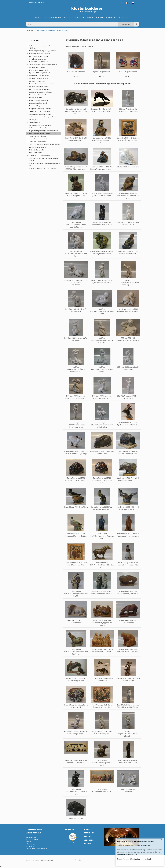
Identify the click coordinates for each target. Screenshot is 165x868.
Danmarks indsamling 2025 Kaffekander (43, 168)
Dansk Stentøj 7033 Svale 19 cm (76, 507)
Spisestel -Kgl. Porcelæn (37, 67)
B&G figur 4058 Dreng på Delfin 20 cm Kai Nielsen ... (102, 369)
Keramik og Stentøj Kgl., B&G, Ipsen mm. (43, 51)
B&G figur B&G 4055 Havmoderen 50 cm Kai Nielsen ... (128, 340)
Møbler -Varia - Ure (35, 98)
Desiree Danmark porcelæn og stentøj (42, 84)
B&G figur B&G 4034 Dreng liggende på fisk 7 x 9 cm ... (102, 311)
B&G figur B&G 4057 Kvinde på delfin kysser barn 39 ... (76, 369)
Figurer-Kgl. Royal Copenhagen (40, 54)
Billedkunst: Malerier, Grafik (38, 103)
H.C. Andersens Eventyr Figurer (40, 128)
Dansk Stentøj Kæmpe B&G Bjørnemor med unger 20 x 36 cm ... (76, 111)
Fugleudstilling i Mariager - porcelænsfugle (43, 131)
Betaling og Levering (53, 17)
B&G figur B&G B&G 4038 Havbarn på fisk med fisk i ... (102, 340)
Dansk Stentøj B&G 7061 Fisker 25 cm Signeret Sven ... (102, 536)
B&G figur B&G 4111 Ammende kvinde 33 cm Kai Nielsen (102, 425)
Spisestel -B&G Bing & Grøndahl (40, 73)
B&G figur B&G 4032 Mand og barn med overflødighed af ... (128, 283)
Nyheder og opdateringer (38, 59)
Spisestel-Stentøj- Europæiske (39, 87)
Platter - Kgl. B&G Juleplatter (39, 100)
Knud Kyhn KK (34, 120)
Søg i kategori (126, 24)
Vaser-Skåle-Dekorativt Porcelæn (40, 95)
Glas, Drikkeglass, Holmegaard (40, 89)
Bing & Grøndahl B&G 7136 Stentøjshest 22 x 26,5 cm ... (102, 565)
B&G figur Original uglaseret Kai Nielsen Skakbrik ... (128, 734)
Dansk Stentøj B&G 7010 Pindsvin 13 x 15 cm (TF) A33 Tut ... (102, 480)
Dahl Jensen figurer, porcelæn (39, 56)
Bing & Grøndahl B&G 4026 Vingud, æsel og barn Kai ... (76, 254)
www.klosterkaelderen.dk (127, 855)
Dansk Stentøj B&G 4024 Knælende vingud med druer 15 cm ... (128, 196)
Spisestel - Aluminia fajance (38, 78)
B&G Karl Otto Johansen (76, 72)
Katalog (39, 17)
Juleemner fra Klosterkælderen (39, 155)
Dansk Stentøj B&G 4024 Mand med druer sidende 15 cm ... (76, 225)
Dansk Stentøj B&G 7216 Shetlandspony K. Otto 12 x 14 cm (76, 652)
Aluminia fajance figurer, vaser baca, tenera (43, 65)
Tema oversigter (35, 122)
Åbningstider (79, 17)
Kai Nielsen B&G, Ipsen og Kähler (40, 125)
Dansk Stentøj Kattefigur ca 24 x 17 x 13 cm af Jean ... (76, 792)
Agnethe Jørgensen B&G (102, 72)
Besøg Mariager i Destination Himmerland (134, 859)
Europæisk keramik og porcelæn (40, 109)
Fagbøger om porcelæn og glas (40, 114)
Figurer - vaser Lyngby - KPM (39, 70)
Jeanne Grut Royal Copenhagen (40, 111)
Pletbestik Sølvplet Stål (37, 150)
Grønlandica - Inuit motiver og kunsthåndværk (44, 117)
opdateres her (145, 846)
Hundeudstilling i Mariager (38, 147)
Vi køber (90, 17)
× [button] (162, 840)
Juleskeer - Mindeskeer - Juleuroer (41, 92)
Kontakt (100, 17)
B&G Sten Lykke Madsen (128, 72)
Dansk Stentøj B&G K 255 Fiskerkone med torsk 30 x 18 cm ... (102, 140)
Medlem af (69, 829)
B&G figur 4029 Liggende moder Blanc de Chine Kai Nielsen (76, 283)
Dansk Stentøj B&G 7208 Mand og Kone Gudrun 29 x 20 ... (76, 594)
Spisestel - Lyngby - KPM (37, 81)
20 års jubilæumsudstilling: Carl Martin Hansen (45, 144)
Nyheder (67, 17)
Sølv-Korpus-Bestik (36, 153)
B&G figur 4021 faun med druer (128, 167)
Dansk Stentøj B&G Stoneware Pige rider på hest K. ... (102, 763)
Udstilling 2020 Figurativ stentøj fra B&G (42, 133)
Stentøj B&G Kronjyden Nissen (39, 76)
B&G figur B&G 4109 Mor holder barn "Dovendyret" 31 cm (76, 425)
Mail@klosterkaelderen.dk (116, 17)
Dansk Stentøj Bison (76, 818)
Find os (87, 829)
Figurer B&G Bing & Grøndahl (39, 62)
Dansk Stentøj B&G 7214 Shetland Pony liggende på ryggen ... (102, 623)
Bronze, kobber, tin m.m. (37, 106)
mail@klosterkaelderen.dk (39, 849)
